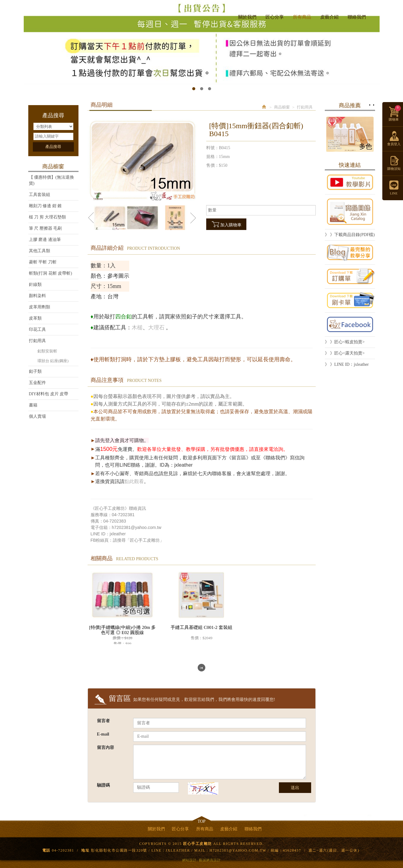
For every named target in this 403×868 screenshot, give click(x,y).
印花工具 (37, 329)
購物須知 (394, 169)
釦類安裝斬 (47, 351)
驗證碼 (103, 785)
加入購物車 (226, 224)
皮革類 (35, 318)
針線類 (35, 285)
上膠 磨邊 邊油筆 (45, 240)
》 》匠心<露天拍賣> (345, 353)
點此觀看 (134, 481)
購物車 (395, 113)
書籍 (33, 405)
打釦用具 (37, 341)
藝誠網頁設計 (210, 860)
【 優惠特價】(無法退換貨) (51, 180)
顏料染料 (37, 296)
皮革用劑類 (40, 307)
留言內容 (106, 748)
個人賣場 (37, 416)
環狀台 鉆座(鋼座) (53, 361)
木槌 (137, 328)
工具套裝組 (40, 195)
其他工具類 (40, 251)
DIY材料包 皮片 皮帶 (49, 394)
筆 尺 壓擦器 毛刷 (45, 228)
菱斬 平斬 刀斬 (43, 262)
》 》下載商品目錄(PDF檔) (350, 235)
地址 (85, 850)
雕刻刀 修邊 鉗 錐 (45, 206)
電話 (46, 850)
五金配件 (37, 383)
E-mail (103, 734)
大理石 (156, 328)
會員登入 (394, 144)
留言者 (103, 721)
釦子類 (35, 371)
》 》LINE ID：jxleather (347, 364)
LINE (361, 7)
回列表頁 (201, 668)
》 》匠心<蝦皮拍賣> (345, 342)
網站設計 (189, 860)
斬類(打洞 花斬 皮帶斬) (50, 273)
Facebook (351, 7)
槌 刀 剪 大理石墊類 (48, 217)
